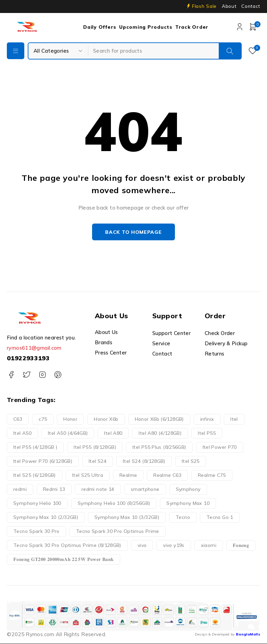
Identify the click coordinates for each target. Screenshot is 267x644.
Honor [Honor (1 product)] (70, 419)
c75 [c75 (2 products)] (43, 419)
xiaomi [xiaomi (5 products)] (209, 545)
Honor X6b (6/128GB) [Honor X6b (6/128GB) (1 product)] (159, 419)
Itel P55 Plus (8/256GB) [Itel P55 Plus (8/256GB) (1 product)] (159, 447)
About (229, 6)
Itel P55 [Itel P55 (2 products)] (207, 433)
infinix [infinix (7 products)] (207, 419)
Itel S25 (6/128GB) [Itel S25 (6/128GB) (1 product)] (35, 475)
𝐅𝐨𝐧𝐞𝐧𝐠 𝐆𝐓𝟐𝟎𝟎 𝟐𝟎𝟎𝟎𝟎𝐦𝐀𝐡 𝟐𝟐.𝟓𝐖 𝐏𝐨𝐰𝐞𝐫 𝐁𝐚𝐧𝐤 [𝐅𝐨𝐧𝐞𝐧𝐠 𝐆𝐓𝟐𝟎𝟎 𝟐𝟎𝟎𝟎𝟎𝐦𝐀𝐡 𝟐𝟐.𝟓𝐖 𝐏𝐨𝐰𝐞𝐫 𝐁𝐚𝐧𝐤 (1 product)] (63, 559)
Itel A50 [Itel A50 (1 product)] (22, 433)
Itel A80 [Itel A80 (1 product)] (113, 433)
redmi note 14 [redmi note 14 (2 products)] (98, 489)
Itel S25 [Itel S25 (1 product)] (191, 461)
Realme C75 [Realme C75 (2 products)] (212, 475)
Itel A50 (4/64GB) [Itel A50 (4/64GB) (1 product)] (68, 433)
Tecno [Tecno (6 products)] (183, 517)
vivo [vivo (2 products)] (142, 545)
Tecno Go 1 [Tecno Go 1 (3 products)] (220, 517)
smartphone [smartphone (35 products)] (145, 489)
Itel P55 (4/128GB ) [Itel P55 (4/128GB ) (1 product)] (35, 447)
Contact (251, 6)
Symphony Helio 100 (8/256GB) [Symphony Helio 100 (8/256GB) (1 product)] (114, 503)
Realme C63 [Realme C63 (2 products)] (167, 475)
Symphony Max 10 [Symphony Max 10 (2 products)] (188, 503)
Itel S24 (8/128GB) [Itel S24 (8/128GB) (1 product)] (144, 461)
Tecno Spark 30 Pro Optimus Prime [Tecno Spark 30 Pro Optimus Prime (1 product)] (118, 531)
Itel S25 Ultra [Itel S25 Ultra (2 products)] (88, 475)
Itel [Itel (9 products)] (234, 419)
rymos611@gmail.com (34, 348)
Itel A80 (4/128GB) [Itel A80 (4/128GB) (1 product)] (160, 433)
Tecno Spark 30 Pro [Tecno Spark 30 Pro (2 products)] (36, 531)
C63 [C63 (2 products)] (18, 419)
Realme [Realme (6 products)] (128, 475)
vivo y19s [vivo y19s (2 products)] (174, 545)
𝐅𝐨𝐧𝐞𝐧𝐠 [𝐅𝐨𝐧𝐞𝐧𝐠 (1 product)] (241, 545)
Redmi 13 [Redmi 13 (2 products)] (54, 489)
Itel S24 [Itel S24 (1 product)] (98, 461)
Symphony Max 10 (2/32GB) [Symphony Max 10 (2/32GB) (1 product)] (46, 517)
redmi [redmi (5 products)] (20, 489)
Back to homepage (133, 232)
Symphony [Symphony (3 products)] (188, 489)
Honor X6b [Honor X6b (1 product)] (106, 419)
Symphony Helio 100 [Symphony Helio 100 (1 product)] (37, 503)
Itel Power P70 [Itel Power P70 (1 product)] (220, 447)
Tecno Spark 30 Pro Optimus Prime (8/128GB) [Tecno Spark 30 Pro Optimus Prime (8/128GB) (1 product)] (67, 545)
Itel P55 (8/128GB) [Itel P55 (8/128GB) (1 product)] (95, 447)
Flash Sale (204, 6)
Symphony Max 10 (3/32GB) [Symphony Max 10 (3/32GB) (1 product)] (127, 517)
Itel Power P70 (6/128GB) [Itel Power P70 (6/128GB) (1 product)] (43, 461)
